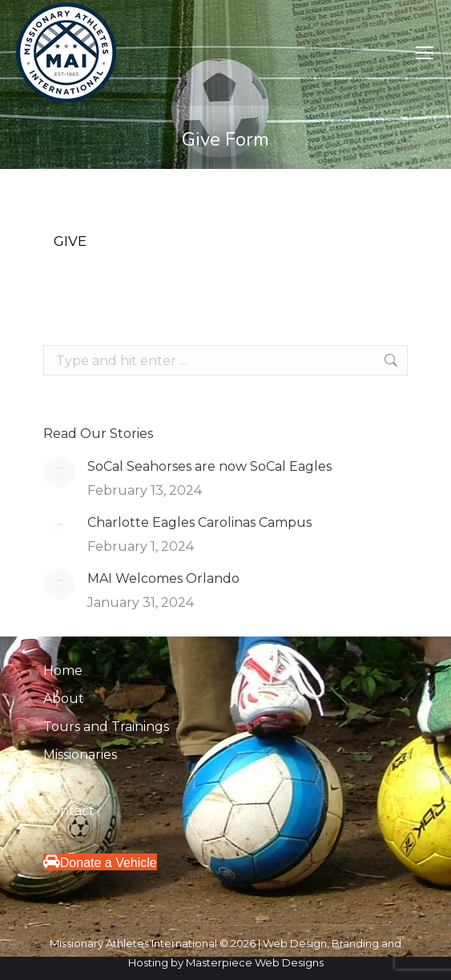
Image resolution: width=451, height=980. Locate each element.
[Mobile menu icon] (425, 53)
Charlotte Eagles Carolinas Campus (199, 522)
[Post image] (59, 472)
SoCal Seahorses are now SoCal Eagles (209, 466)
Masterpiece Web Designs (255, 962)
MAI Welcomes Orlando (163, 578)
